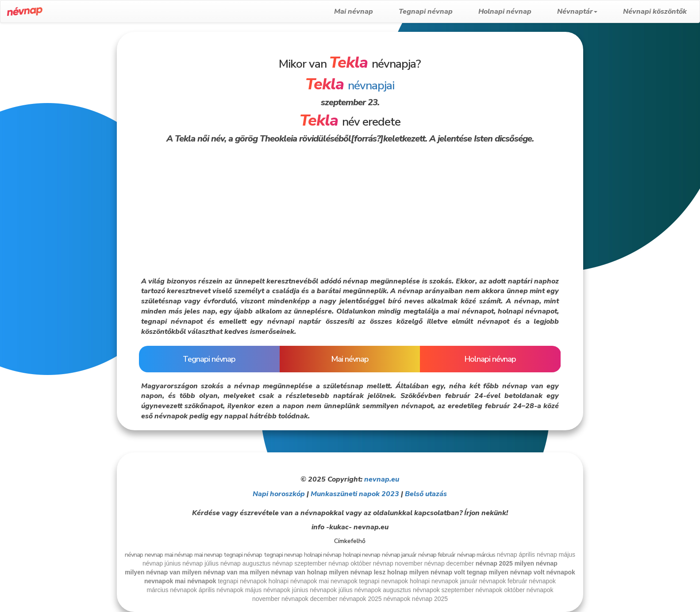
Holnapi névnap (505, 11)
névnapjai (350, 86)
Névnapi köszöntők (655, 11)
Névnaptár (577, 11)
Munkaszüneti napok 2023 (355, 494)
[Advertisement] (58, 164)
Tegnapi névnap (426, 11)
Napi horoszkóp (279, 494)
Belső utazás (426, 494)
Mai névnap (354, 11)
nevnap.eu (382, 479)
